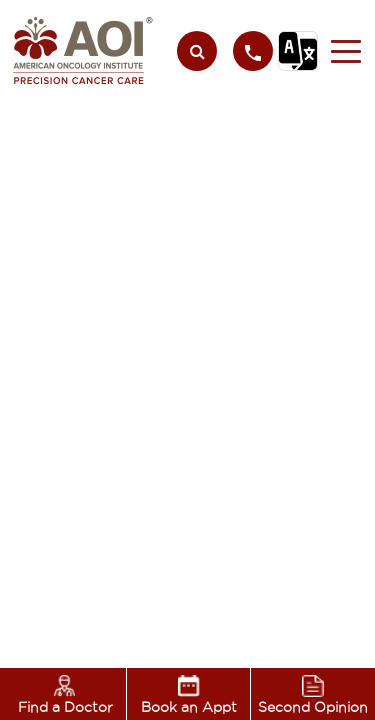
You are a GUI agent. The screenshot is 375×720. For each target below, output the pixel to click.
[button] (340, 51)
